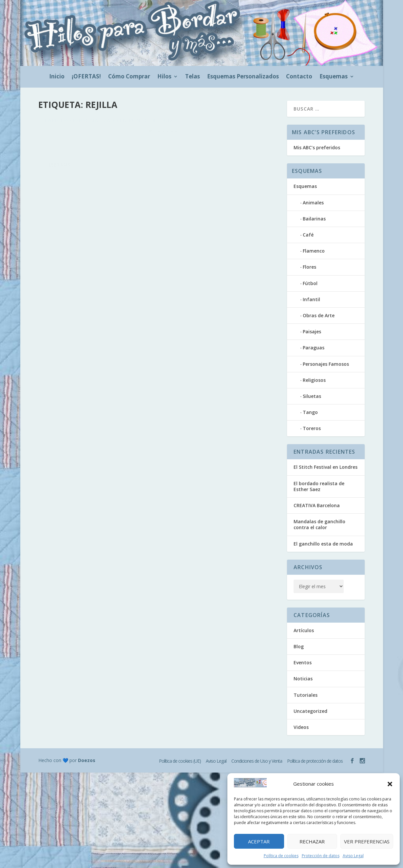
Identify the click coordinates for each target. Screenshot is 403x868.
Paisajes (312, 331)
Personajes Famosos (326, 364)
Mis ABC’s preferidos (317, 147)
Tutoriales (306, 695)
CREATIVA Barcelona (317, 505)
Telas (192, 77)
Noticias (303, 679)
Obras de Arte (319, 315)
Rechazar (312, 841)
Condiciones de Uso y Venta (257, 761)
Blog (137, 134)
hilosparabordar (68, 134)
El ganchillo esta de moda (323, 544)
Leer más (60, 168)
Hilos (164, 77)
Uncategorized (310, 711)
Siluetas (312, 396)
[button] (390, 784)
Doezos (87, 760)
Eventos (303, 662)
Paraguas (314, 348)
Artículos (123, 134)
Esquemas (334, 77)
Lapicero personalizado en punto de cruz (109, 124)
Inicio (57, 77)
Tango (310, 412)
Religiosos (314, 380)
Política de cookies (281, 856)
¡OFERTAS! (86, 77)
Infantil (311, 299)
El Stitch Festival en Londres (326, 467)
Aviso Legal (353, 856)
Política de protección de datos (315, 761)
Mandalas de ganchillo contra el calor (319, 524)
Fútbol (310, 283)
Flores (309, 267)
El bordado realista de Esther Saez (319, 486)
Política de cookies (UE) (180, 761)
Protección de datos (321, 856)
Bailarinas (314, 219)
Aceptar (259, 841)
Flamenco (314, 251)
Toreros (312, 428)
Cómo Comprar (129, 77)
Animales (313, 203)
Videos (301, 727)
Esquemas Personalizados (243, 77)
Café (308, 235)
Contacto (299, 77)
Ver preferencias (367, 841)
